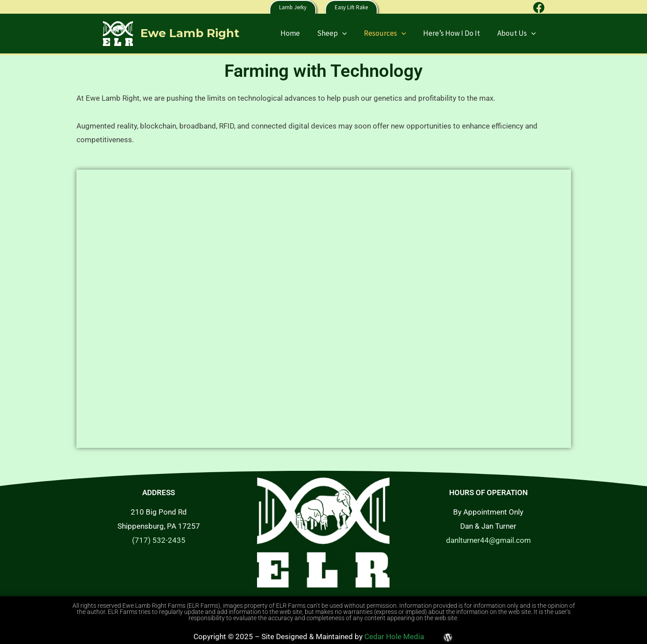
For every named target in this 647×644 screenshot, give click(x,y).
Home (300, 33)
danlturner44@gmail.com (488, 540)
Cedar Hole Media (394, 636)
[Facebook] (539, 8)
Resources (390, 33)
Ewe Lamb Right (190, 33)
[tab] (324, 154)
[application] (350, 33)
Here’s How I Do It (455, 33)
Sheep (339, 33)
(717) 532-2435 (159, 540)
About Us (517, 33)
